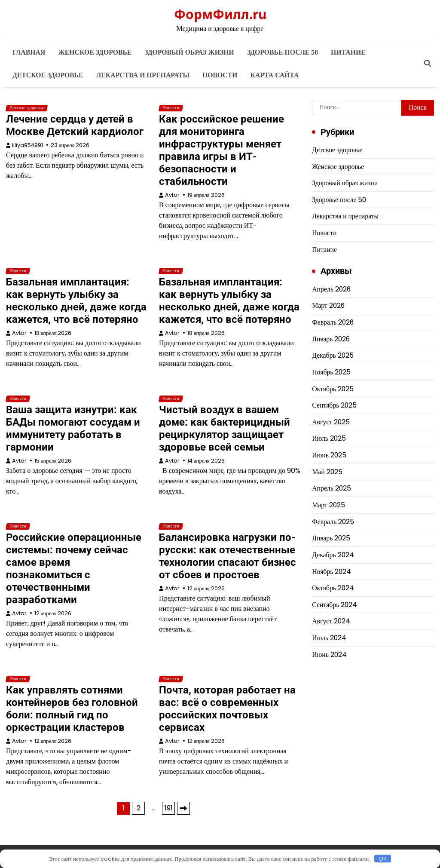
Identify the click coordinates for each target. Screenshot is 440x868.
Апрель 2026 (331, 289)
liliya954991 (27, 145)
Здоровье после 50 (283, 52)
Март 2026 (328, 305)
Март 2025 (328, 505)
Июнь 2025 (329, 455)
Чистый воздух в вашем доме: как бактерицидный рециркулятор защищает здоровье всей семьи (225, 428)
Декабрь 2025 (333, 355)
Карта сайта (275, 75)
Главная (29, 52)
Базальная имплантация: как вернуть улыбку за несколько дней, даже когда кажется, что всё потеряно (76, 301)
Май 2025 (327, 472)
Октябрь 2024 (333, 588)
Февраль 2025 (333, 522)
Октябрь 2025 (333, 389)
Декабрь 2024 (333, 555)
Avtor (172, 195)
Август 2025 (331, 422)
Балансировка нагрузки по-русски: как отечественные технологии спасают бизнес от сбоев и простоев (228, 556)
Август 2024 (331, 621)
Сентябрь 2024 (335, 605)
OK (383, 859)
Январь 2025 (331, 538)
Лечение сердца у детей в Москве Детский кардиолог (75, 125)
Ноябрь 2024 (332, 572)
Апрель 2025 (332, 488)
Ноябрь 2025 (331, 372)
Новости (220, 75)
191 (169, 808)
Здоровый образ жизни (189, 52)
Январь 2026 (331, 339)
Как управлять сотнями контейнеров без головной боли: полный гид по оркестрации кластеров (72, 709)
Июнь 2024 (329, 655)
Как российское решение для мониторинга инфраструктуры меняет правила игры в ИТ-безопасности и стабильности (222, 150)
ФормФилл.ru (220, 14)
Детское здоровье (48, 75)
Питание (348, 52)
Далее (183, 808)
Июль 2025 (329, 438)
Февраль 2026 (333, 322)
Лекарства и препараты (143, 75)
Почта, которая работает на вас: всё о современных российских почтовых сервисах (227, 709)
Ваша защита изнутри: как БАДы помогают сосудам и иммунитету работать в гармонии (73, 428)
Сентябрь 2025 (334, 405)
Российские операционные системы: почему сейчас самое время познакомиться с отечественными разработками (74, 569)
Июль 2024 (329, 638)
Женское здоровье (95, 52)
